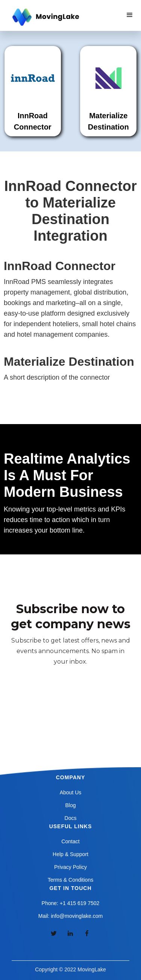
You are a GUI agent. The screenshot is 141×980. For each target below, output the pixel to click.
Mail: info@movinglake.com (70, 916)
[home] (45, 17)
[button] (130, 15)
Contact (70, 841)
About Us (71, 792)
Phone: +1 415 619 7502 (71, 903)
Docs (71, 818)
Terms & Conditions (70, 880)
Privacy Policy (70, 867)
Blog (70, 805)
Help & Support (70, 854)
